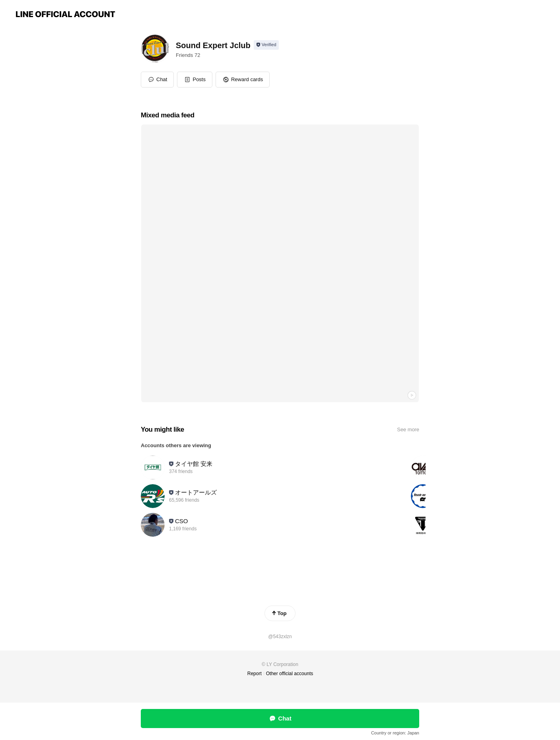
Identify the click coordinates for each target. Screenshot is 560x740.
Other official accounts (290, 674)
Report (255, 674)
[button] (195, 80)
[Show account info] (266, 45)
